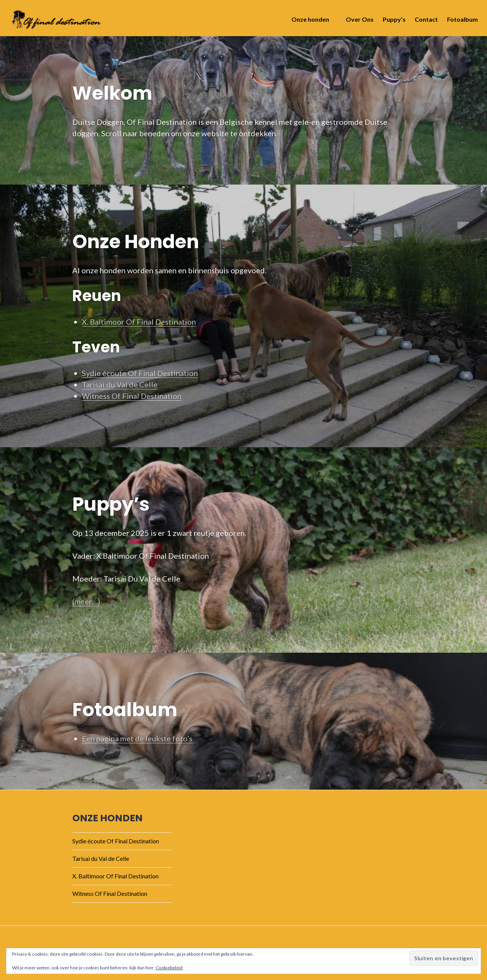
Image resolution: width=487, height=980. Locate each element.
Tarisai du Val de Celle (120, 384)
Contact (424, 22)
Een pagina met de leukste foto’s (137, 738)
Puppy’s (392, 22)
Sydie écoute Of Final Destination (140, 373)
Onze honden (308, 22)
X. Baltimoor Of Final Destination (139, 322)
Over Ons (357, 22)
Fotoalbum (460, 22)
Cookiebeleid (169, 968)
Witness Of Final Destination (132, 396)
